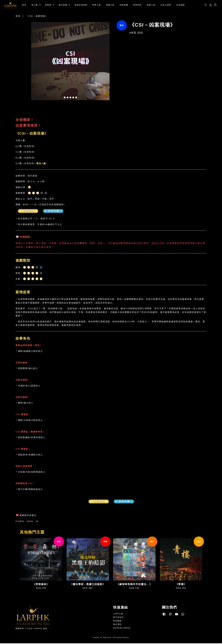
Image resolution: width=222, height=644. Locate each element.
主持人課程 (166, 5)
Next (121, 63)
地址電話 (117, 625)
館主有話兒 (118, 618)
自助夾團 (124, 5)
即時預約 (138, 5)
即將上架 (97, 5)
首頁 (24, 5)
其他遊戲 (181, 5)
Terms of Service (102, 638)
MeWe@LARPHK (122, 629)
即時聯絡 (117, 622)
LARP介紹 (118, 615)
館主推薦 (64, 5)
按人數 (36, 5)
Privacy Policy (121, 638)
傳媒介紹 (110, 5)
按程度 (50, 5)
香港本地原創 (81, 5)
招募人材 (151, 5)
